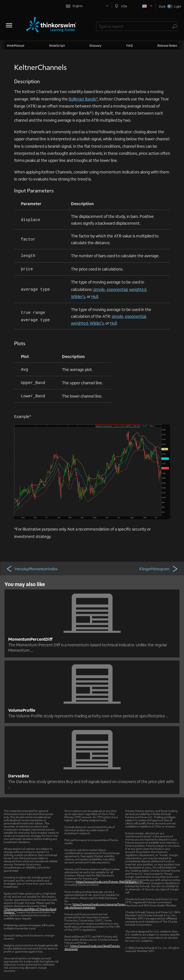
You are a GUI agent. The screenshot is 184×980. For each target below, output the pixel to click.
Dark (162, 6)
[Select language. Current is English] (88, 6)
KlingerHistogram (159, 569)
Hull (95, 296)
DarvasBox (19, 776)
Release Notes (167, 45)
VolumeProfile (22, 710)
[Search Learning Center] (134, 26)
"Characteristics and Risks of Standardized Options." (30, 910)
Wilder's (78, 296)
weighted (138, 289)
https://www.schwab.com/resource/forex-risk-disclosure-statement (95, 906)
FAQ (130, 45)
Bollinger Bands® (83, 99)
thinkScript (57, 45)
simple (99, 289)
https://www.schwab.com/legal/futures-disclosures (92, 947)
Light (177, 6)
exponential (117, 289)
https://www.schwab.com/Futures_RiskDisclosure (106, 881)
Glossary (95, 45)
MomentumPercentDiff (30, 639)
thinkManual (16, 45)
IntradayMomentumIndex (32, 569)
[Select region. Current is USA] (134, 6)
